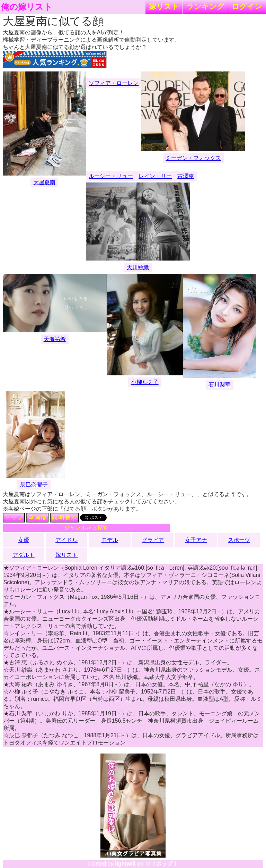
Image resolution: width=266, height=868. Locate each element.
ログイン (247, 6)
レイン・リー (155, 176)
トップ (14, 518)
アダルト (24, 555)
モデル (110, 540)
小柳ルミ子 (145, 382)
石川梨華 (220, 385)
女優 (24, 540)
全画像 (37, 518)
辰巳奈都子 (34, 484)
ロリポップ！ (161, 864)
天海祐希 (55, 339)
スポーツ (239, 540)
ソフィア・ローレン (114, 83)
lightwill (125, 864)
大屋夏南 (44, 182)
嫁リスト (164, 6)
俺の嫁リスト (27, 7)
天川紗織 (138, 267)
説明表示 (64, 518)
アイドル (66, 540)
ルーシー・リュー (111, 176)
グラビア (153, 540)
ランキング (205, 6)
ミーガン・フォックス (193, 158)
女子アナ (196, 540)
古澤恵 (186, 176)
